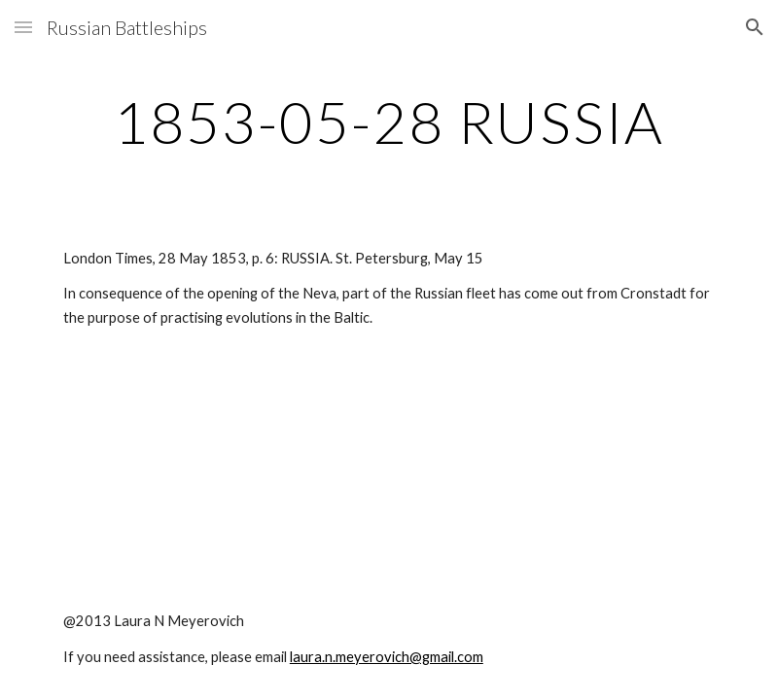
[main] (389, 122)
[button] (23, 27)
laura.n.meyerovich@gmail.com (387, 657)
